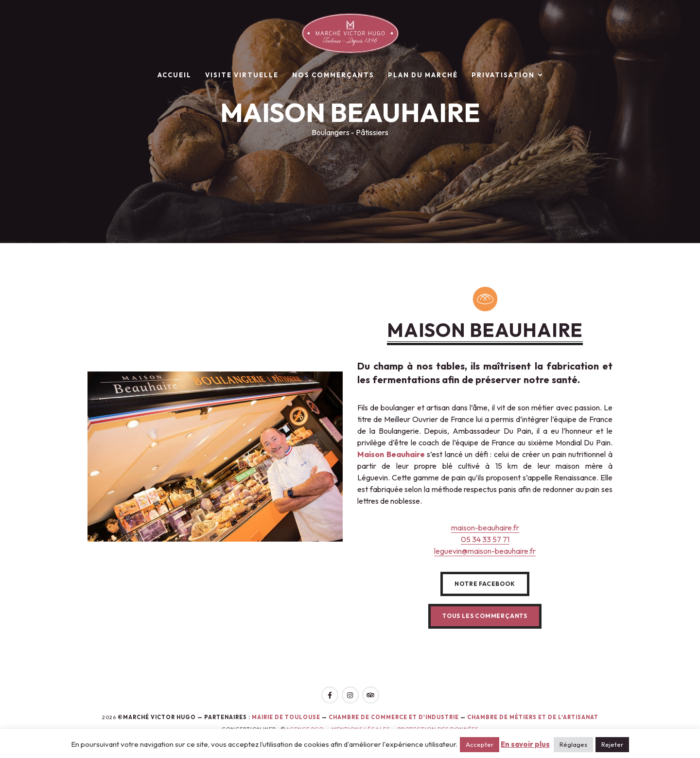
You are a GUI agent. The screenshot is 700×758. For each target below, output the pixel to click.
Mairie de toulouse (286, 717)
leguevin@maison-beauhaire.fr (485, 551)
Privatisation (503, 75)
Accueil (175, 75)
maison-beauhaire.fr (485, 528)
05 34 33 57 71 (485, 539)
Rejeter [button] (612, 744)
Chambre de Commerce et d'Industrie (394, 717)
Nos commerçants (333, 75)
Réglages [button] (573, 744)
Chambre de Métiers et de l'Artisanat (533, 717)
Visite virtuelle (242, 75)
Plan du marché (423, 75)
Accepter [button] (480, 744)
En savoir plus (525, 744)
